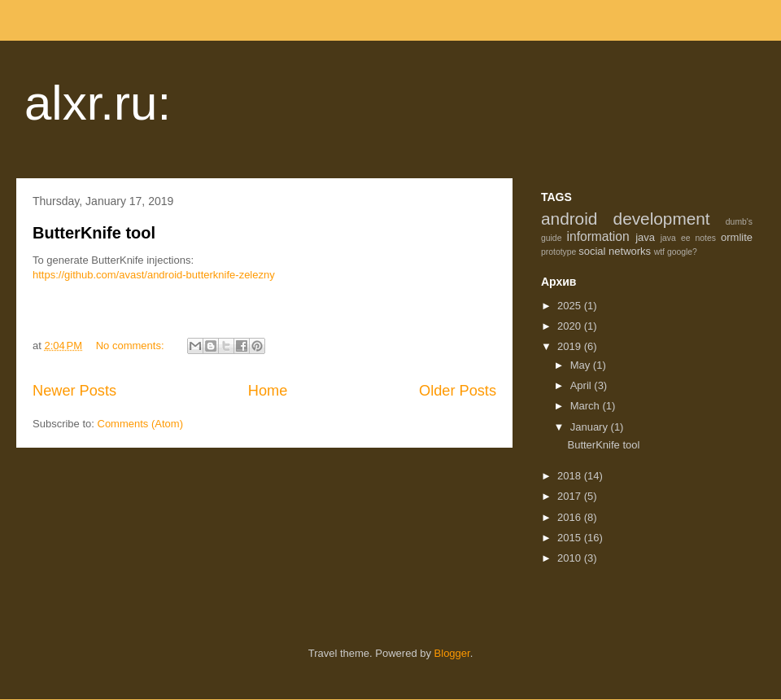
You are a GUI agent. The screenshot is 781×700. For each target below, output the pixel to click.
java (645, 237)
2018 (571, 476)
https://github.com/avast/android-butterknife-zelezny (154, 275)
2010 (571, 558)
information (598, 236)
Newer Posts (74, 391)
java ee (676, 238)
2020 (571, 326)
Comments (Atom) (140, 424)
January (591, 427)
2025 (571, 306)
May (582, 365)
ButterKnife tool (94, 233)
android (569, 219)
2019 (571, 346)
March (587, 406)
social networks (615, 251)
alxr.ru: (98, 103)
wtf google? (676, 252)
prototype (558, 252)
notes (706, 238)
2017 (571, 496)
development (662, 219)
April (582, 385)
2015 (571, 538)
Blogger (452, 653)
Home (268, 391)
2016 (571, 517)
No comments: (131, 346)
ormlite (737, 237)
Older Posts (458, 391)
